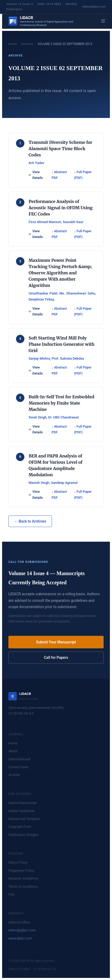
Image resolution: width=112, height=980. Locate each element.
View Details (36, 175)
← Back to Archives (30, 521)
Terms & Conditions (23, 886)
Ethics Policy (18, 862)
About (13, 751)
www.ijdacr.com (20, 938)
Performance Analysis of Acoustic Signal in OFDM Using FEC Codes (61, 208)
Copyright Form (20, 827)
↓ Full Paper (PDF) (83, 175)
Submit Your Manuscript (56, 642)
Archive (14, 775)
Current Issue (18, 767)
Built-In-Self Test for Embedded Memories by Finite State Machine (61, 403)
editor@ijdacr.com (94, 7)
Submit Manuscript (23, 803)
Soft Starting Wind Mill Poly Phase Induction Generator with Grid (62, 344)
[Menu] (103, 21)
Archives (27, 44)
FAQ (11, 894)
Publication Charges (23, 835)
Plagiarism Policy (21, 871)
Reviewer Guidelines (23, 878)
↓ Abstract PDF (59, 175)
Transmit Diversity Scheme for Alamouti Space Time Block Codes (60, 149)
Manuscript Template (24, 819)
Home (13, 44)
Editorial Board (19, 759)
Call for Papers (56, 658)
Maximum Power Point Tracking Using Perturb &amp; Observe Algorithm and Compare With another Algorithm (60, 273)
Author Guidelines (22, 811)
